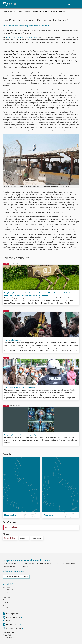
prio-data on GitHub (12, 628)
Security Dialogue (31, 37)
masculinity (24, 538)
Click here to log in (9, 633)
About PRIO (7, 587)
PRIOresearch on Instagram (15, 621)
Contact (5, 600)
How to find (7, 598)
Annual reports (8, 590)
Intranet (5, 603)
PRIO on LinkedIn (11, 624)
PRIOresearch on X (11, 617)
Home (5, 11)
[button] (78, 4)
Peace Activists (37, 538)
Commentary (25, 11)
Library (5, 595)
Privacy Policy (7, 635)
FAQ (4, 605)
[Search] (69, 4)
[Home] (9, 4)
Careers (5, 592)
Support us (7, 608)
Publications (14, 11)
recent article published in (15, 37)
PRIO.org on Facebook (13, 614)
